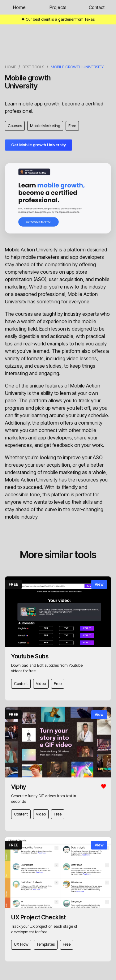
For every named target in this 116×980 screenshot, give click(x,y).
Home (19, 7)
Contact (97, 7)
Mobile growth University (77, 67)
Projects (58, 7)
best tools (33, 67)
